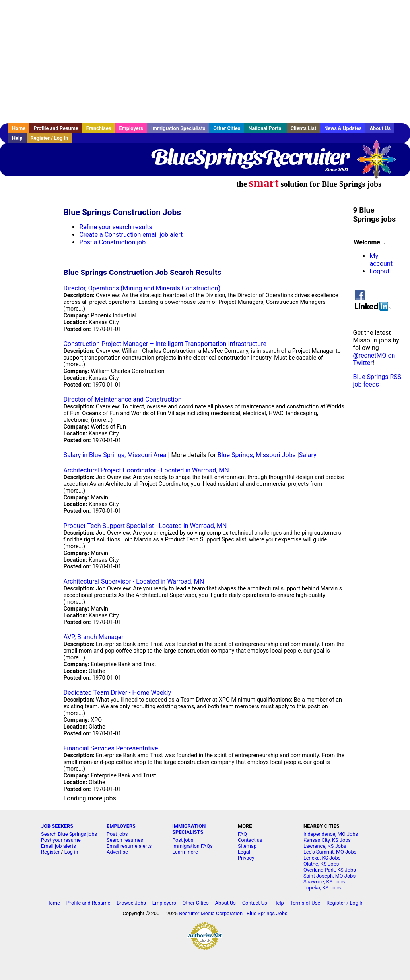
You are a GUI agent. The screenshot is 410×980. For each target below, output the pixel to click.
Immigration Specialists (178, 128)
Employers (131, 128)
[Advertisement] (205, 62)
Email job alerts (58, 846)
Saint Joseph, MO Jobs (329, 876)
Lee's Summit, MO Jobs (330, 852)
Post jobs (117, 834)
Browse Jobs (131, 903)
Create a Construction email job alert (131, 235)
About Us (380, 128)
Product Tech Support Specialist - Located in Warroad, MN (145, 526)
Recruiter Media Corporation (211, 913)
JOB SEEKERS (57, 826)
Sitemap (247, 846)
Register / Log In (50, 138)
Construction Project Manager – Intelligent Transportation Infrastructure (165, 344)
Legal (244, 852)
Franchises (99, 128)
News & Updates (343, 128)
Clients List (304, 128)
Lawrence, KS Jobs (325, 846)
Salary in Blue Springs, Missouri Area (115, 455)
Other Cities (227, 128)
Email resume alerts (129, 846)
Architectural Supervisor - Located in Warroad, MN (134, 581)
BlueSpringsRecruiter (250, 157)
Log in (71, 852)
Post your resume (61, 840)
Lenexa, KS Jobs (322, 858)
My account (381, 260)
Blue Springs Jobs (267, 913)
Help (17, 138)
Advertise (117, 852)
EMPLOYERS (121, 826)
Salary (308, 455)
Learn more (185, 852)
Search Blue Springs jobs (69, 834)
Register (50, 852)
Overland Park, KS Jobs (330, 870)
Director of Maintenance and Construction (122, 399)
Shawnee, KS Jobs (324, 882)
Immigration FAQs (192, 846)
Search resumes (125, 840)
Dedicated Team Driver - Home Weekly (117, 693)
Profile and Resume (56, 128)
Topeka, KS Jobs (322, 888)
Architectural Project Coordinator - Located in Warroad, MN (146, 470)
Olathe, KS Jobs (321, 864)
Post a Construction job (112, 242)
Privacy (246, 858)
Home (19, 128)
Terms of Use (305, 903)
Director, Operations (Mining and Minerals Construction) (142, 288)
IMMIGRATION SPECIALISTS (189, 829)
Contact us (250, 840)
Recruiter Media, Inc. (380, 163)
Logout (379, 271)
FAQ (242, 834)
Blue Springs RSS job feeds (377, 381)
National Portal (265, 128)
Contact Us (255, 903)
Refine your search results (116, 227)
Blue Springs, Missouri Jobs (257, 455)
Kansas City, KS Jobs (327, 840)
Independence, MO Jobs (331, 834)
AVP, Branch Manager (93, 637)
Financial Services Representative (111, 748)
